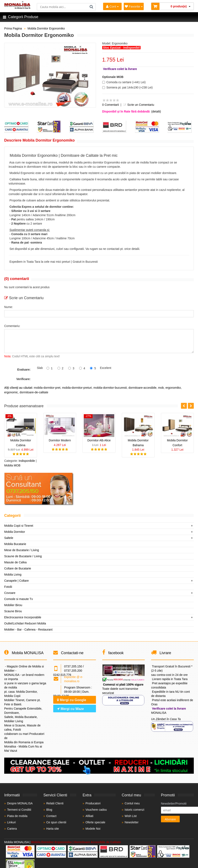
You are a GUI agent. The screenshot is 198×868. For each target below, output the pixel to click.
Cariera (12, 829)
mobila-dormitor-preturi (77, 388)
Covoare (10, 593)
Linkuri (11, 822)
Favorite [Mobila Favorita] (134, 6)
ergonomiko (173, 388)
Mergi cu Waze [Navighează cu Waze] (70, 709)
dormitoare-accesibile (143, 388)
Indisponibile (27, 461)
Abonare (170, 819)
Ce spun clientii (56, 822)
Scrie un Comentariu (139, 105)
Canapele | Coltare (16, 581)
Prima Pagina (13, 28)
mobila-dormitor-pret (47, 388)
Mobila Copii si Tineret (19, 526)
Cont (112, 6)
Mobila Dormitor (15, 532)
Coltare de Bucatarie (18, 568)
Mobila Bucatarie (15, 544)
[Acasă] (17, 8)
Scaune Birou (13, 611)
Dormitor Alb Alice (99, 440)
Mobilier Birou (13, 605)
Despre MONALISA (20, 803)
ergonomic (11, 392)
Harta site (53, 829)
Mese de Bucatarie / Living (22, 550)
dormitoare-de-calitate (34, 392)
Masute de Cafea (15, 562)
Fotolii (8, 587)
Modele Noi (93, 829)
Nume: (9, 307)
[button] (191, 406)
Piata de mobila (17, 816)
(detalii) (156, 111)
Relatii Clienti (55, 803)
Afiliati (89, 816)
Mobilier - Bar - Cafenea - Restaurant (28, 630)
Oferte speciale (95, 822)
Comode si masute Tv (19, 599)
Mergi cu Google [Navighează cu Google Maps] (72, 700)
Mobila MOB (12, 465)
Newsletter (132, 822)
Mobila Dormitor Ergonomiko (46, 28)
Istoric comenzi (134, 810)
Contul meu (132, 803)
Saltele (9, 538)
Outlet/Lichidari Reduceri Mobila (25, 623)
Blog (49, 810)
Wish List (131, 816)
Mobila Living (13, 575)
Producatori (93, 803)
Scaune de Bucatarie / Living (23, 556)
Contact (51, 816)
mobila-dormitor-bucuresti (110, 388)
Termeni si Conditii (19, 810)
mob (161, 388)
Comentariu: (12, 326)
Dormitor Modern (60, 440)
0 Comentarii (111, 105)
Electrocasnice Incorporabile (23, 617)
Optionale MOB (113, 77)
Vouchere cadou (96, 810)
